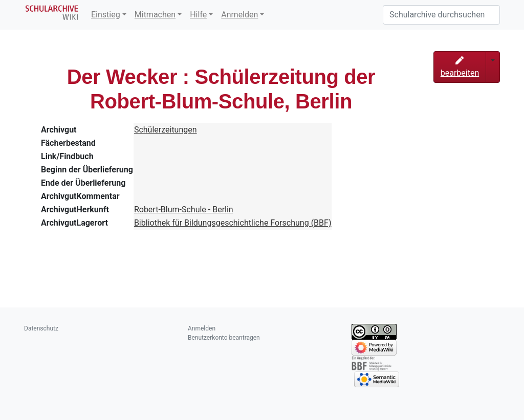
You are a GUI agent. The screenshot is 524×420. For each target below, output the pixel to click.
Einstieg (106, 15)
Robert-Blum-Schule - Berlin (184, 209)
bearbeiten (460, 67)
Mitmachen (155, 15)
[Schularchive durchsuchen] (441, 15)
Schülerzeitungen (166, 130)
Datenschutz (41, 328)
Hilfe (198, 15)
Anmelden (239, 15)
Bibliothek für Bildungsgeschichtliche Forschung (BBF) (233, 223)
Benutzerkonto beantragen (224, 338)
